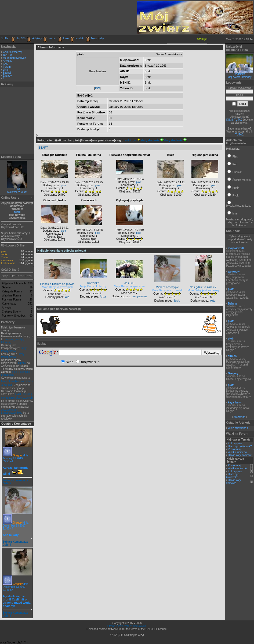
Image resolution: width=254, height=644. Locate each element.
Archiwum (240, 417)
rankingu (132, 140)
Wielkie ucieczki (237, 452)
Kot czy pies (235, 443)
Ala (67, 297)
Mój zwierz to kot (17, 192)
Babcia (232, 304)
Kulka (17, 189)
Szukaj (7, 73)
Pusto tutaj (234, 449)
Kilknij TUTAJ (234, 120)
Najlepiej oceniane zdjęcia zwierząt (62, 251)
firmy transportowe (14, 350)
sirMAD (233, 356)
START (6, 38)
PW (97, 88)
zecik (17, 212)
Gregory (18, 455)
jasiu (177, 300)
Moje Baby (97, 38)
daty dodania (152, 140)
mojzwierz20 (236, 248)
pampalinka (139, 296)
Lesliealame (8, 263)
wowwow (234, 272)
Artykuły (37, 38)
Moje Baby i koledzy (93, 286)
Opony (22, 363)
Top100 (21, 38)
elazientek (7, 260)
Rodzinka (240, 74)
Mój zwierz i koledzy (240, 77)
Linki (66, 38)
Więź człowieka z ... (240, 428)
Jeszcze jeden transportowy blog (12, 411)
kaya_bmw (235, 402)
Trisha (5, 257)
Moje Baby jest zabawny (203, 290)
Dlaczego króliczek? (240, 446)
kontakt (80, 38)
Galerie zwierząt (13, 52)
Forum (52, 38)
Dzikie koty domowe (240, 455)
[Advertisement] (64, 17)
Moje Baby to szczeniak (57, 287)
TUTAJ (239, 135)
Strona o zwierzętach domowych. (127, 626)
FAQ (6, 64)
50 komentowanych (14, 58)
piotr (4, 251)
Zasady (7, 76)
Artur (103, 296)
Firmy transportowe (13, 356)
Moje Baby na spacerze (129, 286)
